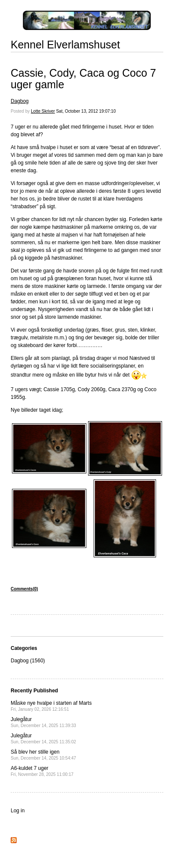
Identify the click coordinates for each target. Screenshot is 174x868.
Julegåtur (43, 722)
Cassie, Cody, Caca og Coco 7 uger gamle (83, 79)
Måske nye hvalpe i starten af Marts (51, 706)
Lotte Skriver (43, 111)
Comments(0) (24, 589)
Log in (18, 811)
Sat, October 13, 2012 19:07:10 (86, 111)
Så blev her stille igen (43, 755)
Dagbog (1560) (28, 661)
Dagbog (20, 101)
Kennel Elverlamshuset (65, 45)
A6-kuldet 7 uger (42, 771)
